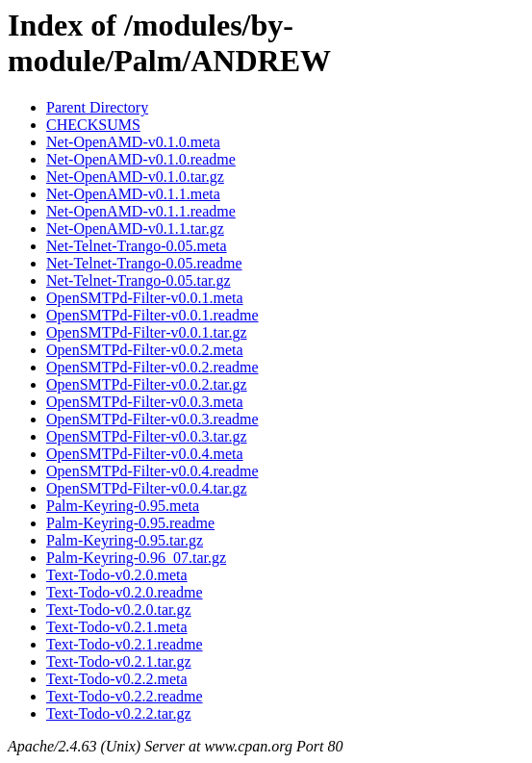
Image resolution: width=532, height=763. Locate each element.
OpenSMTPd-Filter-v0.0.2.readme (152, 367)
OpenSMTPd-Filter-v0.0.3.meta (145, 402)
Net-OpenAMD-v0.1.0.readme (141, 159)
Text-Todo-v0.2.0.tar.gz (119, 610)
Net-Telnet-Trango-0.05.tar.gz (139, 280)
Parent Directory (97, 107)
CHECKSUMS (93, 125)
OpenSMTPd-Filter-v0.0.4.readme (152, 471)
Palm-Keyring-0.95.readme (130, 523)
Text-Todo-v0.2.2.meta (117, 679)
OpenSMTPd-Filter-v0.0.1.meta (145, 298)
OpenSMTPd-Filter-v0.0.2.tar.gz (147, 384)
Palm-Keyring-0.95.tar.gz (125, 540)
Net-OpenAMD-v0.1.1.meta (133, 194)
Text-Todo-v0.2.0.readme (125, 592)
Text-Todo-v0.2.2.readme (125, 696)
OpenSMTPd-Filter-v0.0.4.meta (145, 454)
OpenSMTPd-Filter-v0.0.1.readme (152, 315)
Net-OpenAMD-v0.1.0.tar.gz (135, 177)
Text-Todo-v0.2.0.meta (117, 575)
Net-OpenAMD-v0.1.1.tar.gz (135, 229)
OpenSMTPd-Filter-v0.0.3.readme (152, 419)
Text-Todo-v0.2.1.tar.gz (119, 661)
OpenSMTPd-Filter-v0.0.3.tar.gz (147, 436)
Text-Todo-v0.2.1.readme (125, 644)
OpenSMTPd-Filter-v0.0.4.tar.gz (147, 488)
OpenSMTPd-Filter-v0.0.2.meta (145, 350)
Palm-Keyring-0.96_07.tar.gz (136, 558)
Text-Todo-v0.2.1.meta (117, 627)
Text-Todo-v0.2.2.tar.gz (119, 713)
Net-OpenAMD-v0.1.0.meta (133, 142)
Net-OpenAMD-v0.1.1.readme (141, 211)
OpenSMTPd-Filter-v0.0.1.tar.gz (147, 332)
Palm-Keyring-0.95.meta (123, 506)
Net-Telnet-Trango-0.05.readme (144, 263)
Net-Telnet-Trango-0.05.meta (137, 246)
